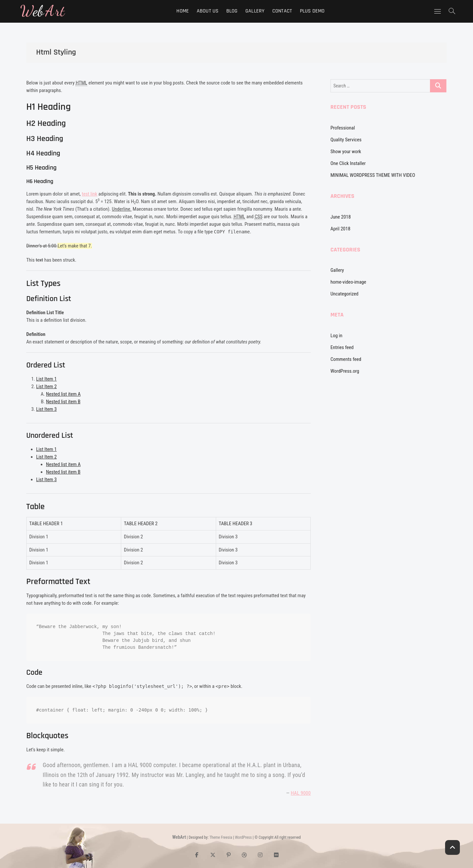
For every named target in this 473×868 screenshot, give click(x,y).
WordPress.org (345, 371)
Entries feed (342, 347)
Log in (336, 336)
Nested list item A (63, 394)
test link (90, 194)
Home (183, 11)
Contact (282, 11)
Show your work (346, 152)
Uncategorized (344, 294)
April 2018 (340, 229)
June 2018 (341, 217)
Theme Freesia (221, 837)
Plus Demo (312, 11)
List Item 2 (46, 387)
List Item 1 (46, 379)
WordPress (243, 837)
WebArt (179, 837)
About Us (208, 11)
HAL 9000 (301, 793)
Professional (343, 128)
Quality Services (346, 140)
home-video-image (348, 282)
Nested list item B (63, 402)
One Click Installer (348, 163)
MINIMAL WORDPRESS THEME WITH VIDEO (373, 175)
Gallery (255, 11)
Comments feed (346, 359)
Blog (232, 11)
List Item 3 (46, 409)
